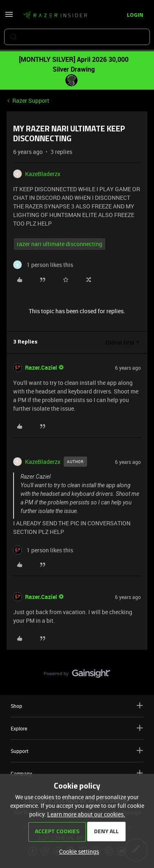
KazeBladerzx (43, 174)
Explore (77, 728)
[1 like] (43, 265)
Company (77, 773)
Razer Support (31, 101)
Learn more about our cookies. (86, 814)
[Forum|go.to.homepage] (55, 16)
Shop (77, 706)
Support (77, 751)
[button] (9, 17)
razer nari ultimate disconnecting (60, 244)
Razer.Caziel (41, 367)
